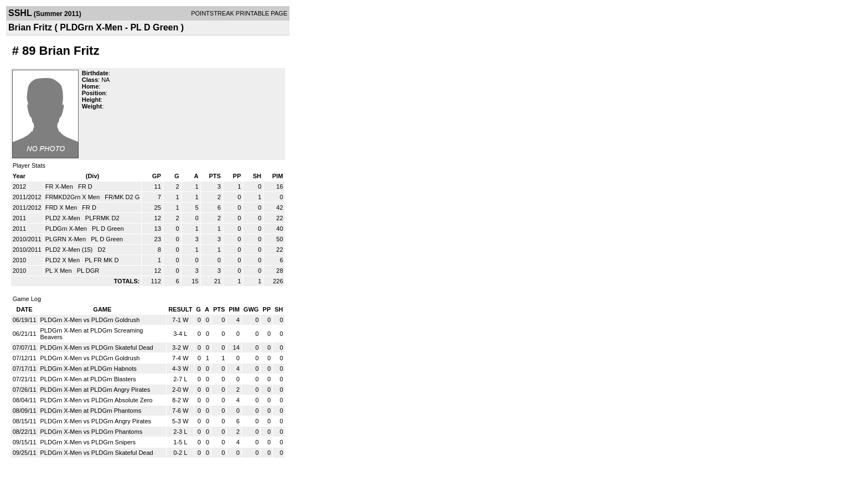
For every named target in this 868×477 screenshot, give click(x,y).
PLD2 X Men (63, 260)
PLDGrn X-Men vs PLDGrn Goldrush (90, 320)
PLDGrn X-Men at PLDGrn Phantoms (91, 411)
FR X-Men (60, 186)
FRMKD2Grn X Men (73, 197)
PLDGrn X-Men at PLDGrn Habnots (89, 369)
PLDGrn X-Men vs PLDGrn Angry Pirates (96, 421)
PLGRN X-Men (66, 239)
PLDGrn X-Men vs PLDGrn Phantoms (92, 432)
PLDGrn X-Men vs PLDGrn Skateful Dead (97, 348)
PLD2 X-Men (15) (70, 250)
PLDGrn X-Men (67, 229)
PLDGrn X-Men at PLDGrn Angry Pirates (95, 390)
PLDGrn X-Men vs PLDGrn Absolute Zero (97, 400)
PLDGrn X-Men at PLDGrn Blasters (88, 379)
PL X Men (60, 271)
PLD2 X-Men (64, 218)
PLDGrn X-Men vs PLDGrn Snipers (88, 442)
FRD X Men (62, 208)
